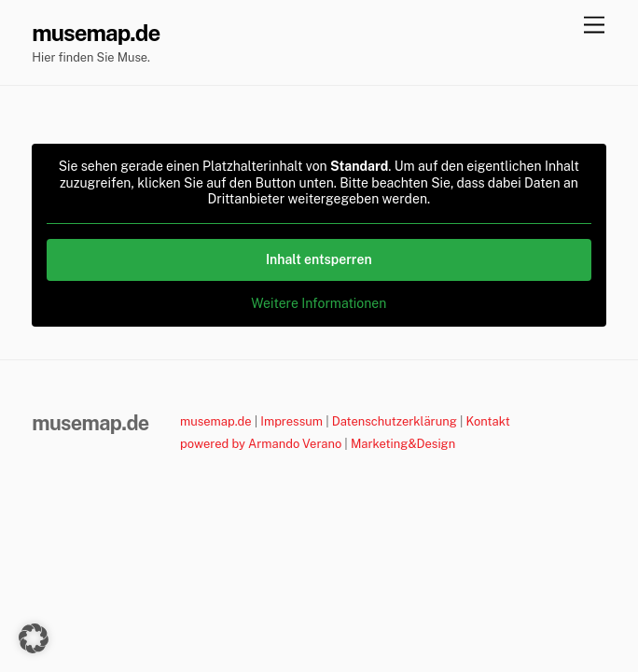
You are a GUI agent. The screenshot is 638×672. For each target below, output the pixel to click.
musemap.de (216, 421)
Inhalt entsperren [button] (319, 259)
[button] (34, 638)
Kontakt (488, 421)
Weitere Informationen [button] (319, 302)
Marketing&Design (403, 444)
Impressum (291, 421)
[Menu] (594, 26)
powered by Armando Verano (261, 444)
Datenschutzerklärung (395, 421)
